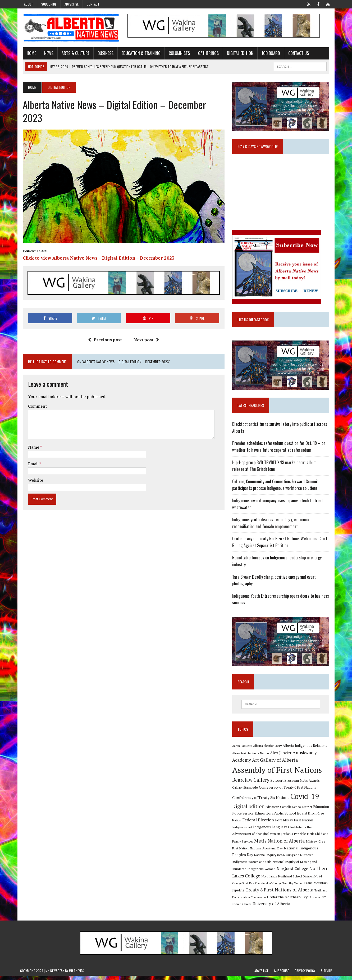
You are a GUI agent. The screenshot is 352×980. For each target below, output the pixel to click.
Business (103, 54)
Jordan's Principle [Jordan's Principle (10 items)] (271, 838)
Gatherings (206, 54)
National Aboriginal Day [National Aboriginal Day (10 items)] (250, 852)
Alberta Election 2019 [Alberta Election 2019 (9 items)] (268, 750)
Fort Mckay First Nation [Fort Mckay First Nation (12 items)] (295, 824)
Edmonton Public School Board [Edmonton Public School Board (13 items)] (282, 817)
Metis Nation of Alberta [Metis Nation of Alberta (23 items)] (259, 845)
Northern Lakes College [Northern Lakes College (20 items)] (290, 873)
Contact (93, 4)
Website (33, 470)
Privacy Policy (305, 975)
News (46, 54)
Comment (35, 395)
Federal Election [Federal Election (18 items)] (259, 824)
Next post (145, 329)
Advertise (72, 4)
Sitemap (326, 975)
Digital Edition (237, 54)
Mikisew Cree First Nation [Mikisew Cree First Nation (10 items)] (303, 845)
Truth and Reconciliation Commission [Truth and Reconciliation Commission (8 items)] (297, 895)
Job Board (268, 54)
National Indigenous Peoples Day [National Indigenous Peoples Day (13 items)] (295, 852)
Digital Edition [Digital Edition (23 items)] (249, 810)
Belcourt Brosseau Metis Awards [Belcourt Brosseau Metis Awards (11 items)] (296, 785)
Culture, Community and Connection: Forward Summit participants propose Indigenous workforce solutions (276, 488)
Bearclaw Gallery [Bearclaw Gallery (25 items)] (252, 784)
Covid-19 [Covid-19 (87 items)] (306, 800)
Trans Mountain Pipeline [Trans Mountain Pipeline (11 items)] (273, 887)
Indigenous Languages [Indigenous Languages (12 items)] (256, 831)
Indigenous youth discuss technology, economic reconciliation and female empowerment (272, 526)
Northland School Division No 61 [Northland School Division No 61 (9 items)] (255, 880)
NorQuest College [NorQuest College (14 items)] (249, 873)
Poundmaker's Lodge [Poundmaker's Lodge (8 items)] (314, 880)
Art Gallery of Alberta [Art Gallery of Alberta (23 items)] (276, 764)
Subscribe (49, 4)
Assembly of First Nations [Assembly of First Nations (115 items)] (278, 774)
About (29, 4)
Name (31, 436)
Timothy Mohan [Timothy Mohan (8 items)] (243, 887)
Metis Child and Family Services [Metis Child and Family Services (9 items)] (306, 838)
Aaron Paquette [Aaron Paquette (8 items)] (243, 750)
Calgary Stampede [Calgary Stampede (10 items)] (246, 792)
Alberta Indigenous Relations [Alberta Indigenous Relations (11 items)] (306, 750)
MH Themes (77, 975)
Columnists (177, 54)
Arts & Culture (73, 54)
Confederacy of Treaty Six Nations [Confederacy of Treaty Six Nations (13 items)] (262, 802)
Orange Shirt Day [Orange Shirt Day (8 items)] (289, 880)
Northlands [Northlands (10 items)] (323, 873)
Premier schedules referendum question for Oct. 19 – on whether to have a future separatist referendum (280, 450)
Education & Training (138, 54)
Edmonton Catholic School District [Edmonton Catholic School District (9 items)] (290, 811)
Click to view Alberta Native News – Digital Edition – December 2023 (96, 247)
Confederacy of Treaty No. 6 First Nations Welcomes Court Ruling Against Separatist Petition (281, 545)
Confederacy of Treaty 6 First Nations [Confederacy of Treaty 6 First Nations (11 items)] (289, 792)
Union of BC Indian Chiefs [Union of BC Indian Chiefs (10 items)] (282, 901)
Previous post (104, 329)
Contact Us (296, 54)
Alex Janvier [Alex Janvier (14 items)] (282, 757)
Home (29, 54)
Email (31, 453)
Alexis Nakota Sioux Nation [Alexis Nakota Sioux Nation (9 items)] (252, 757)
